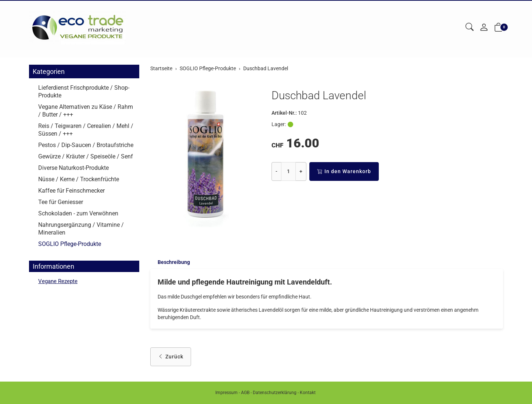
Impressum (227, 393)
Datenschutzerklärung (275, 393)
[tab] (170, 262)
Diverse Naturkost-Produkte (73, 168)
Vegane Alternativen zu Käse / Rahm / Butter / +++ (86, 111)
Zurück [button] (171, 357)
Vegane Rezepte (59, 281)
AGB (245, 393)
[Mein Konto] (484, 28)
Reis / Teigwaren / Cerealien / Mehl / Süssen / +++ (86, 130)
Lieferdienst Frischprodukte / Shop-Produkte (84, 92)
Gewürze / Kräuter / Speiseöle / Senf (86, 156)
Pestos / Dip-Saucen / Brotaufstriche (86, 145)
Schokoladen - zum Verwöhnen (78, 213)
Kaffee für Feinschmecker (71, 191)
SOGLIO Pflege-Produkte (70, 244)
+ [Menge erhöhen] (301, 171)
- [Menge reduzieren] (276, 171)
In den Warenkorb (344, 171)
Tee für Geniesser (61, 202)
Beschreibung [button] (174, 262)
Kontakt (308, 393)
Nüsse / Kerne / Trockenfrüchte (79, 179)
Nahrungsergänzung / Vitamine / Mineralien (81, 229)
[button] (470, 27)
